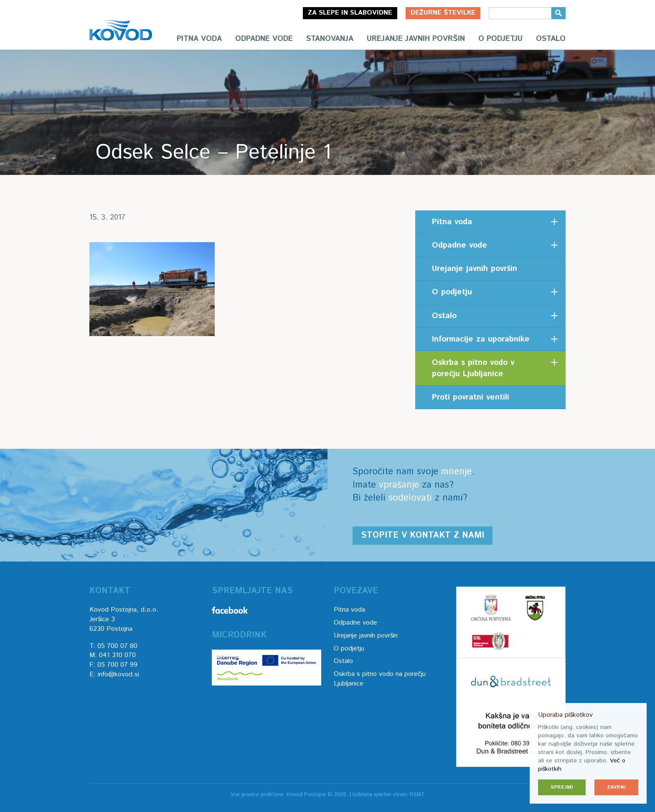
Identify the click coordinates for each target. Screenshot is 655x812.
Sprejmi (562, 787)
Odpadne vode (264, 39)
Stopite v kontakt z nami (423, 535)
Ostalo (551, 39)
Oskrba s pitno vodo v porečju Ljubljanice (473, 368)
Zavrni (616, 787)
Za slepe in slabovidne (350, 13)
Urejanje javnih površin (416, 39)
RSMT (417, 795)
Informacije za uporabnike (481, 339)
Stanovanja (330, 39)
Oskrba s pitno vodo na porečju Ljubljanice (380, 679)
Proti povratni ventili (471, 397)
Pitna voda (199, 39)
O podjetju (500, 39)
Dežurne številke (443, 13)
